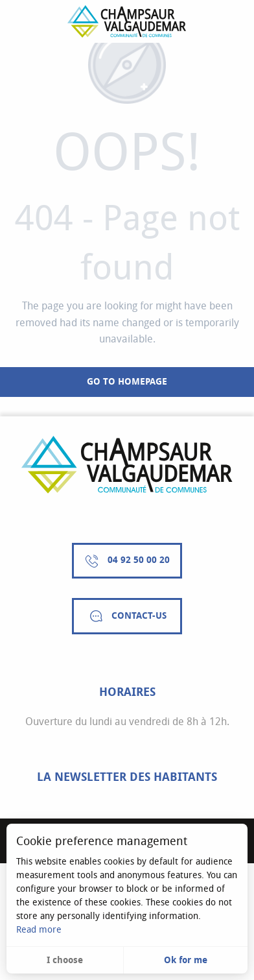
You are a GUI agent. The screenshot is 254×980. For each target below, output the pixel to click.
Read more (39, 930)
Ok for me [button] (186, 960)
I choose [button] (65, 960)
